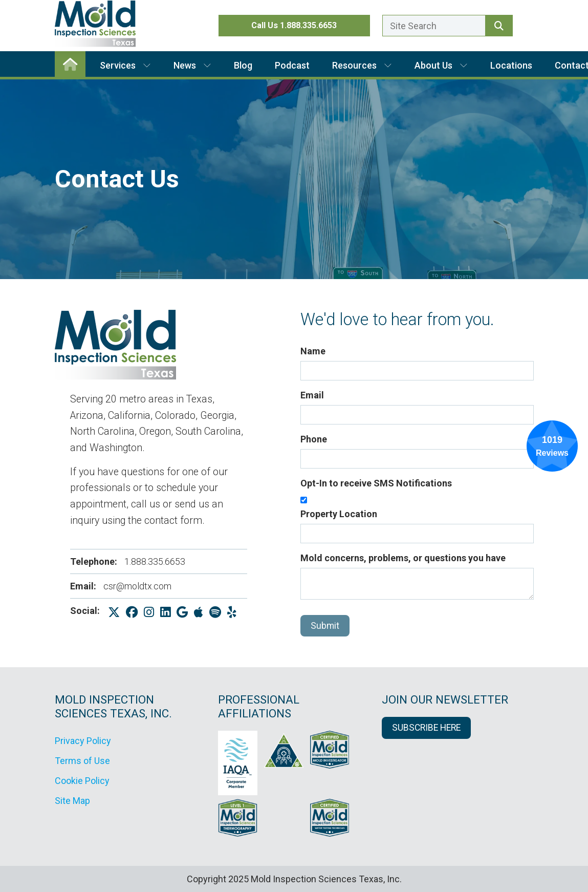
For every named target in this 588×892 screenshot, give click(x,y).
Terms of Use (82, 761)
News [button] (192, 65)
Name (313, 351)
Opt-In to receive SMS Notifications (376, 483)
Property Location (339, 514)
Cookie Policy (82, 781)
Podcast (292, 65)
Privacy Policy (83, 741)
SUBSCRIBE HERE (426, 728)
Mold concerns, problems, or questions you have (403, 558)
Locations (511, 65)
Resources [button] (362, 65)
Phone (314, 439)
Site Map (72, 801)
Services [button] (125, 65)
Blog (243, 65)
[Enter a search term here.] (434, 26)
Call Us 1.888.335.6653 (294, 25)
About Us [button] (441, 65)
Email (312, 395)
